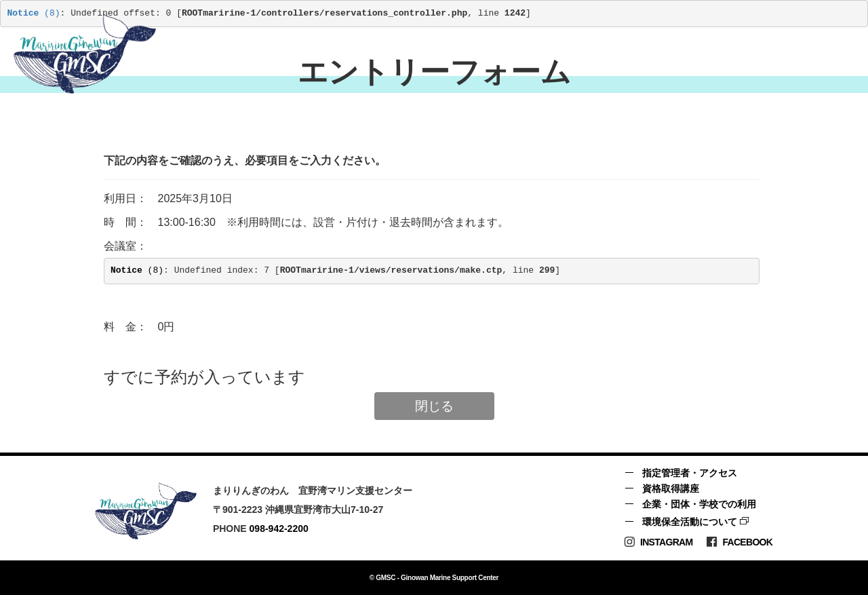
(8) (34, 13)
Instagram (658, 542)
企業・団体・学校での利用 (699, 504)
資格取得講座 (671, 488)
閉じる (434, 406)
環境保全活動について (690, 522)
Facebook (739, 542)
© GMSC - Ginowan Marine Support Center (434, 578)
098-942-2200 (279, 529)
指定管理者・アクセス (690, 473)
